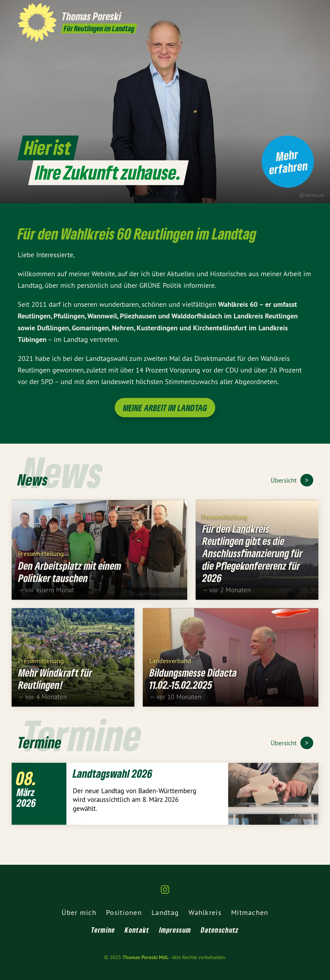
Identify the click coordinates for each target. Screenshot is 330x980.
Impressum (175, 930)
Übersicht (285, 480)
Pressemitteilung (41, 557)
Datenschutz (220, 930)
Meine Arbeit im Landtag (165, 408)
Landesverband (170, 664)
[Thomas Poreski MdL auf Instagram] (309, 9)
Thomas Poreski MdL (146, 957)
